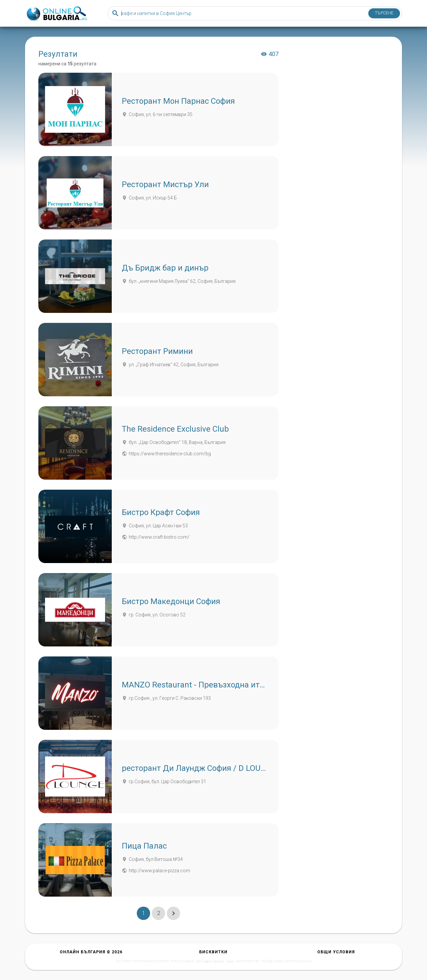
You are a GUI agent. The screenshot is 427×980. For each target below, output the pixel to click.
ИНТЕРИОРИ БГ (248, 961)
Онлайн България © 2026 (91, 952)
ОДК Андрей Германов (210, 961)
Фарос (231, 961)
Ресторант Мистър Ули (165, 184)
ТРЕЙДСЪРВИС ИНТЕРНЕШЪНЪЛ (287, 961)
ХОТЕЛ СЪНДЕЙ (182, 961)
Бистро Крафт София (161, 512)
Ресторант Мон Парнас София (178, 101)
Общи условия (336, 952)
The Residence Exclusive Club (175, 429)
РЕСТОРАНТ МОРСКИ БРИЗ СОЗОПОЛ (142, 961)
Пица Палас (144, 846)
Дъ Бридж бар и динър (165, 268)
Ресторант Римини (157, 351)
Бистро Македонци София (171, 601)
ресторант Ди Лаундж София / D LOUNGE (199, 768)
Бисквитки (213, 952)
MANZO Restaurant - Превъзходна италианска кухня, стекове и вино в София (266, 685)
